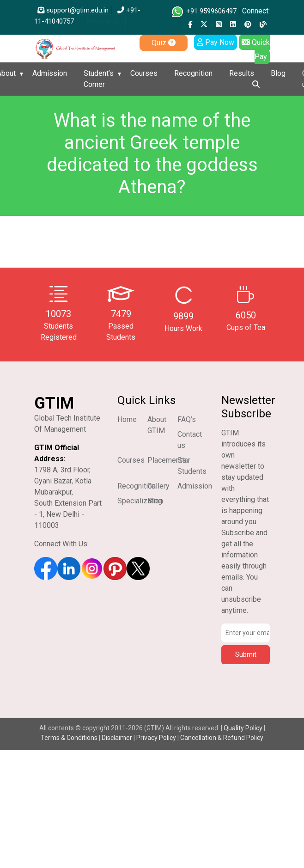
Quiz (164, 43)
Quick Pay (256, 49)
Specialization (140, 501)
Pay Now (216, 42)
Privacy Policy (156, 738)
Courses (144, 73)
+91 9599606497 (204, 11)
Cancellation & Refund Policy (222, 738)
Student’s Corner (99, 79)
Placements (167, 460)
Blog (278, 73)
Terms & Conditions (69, 738)
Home (127, 419)
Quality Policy (244, 728)
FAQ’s (187, 419)
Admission (50, 73)
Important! (102, 21)
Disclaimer (117, 738)
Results (242, 73)
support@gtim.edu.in (73, 10)
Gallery (158, 486)
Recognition (193, 73)
